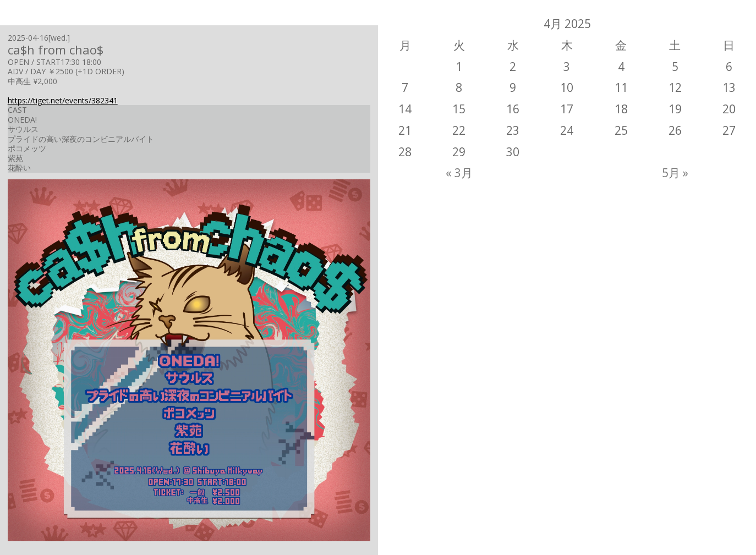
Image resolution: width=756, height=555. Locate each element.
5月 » (675, 173)
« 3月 (459, 173)
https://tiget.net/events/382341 (63, 100)
